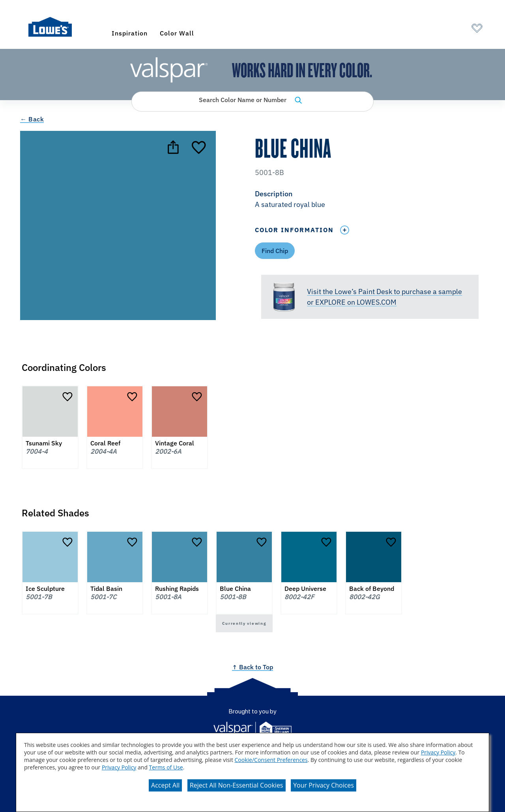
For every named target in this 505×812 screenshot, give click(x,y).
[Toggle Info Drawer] (344, 230)
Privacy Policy (438, 752)
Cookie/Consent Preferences (271, 760)
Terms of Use (166, 767)
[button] (370, 200)
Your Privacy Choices (324, 785)
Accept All (165, 785)
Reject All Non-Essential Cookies (237, 785)
